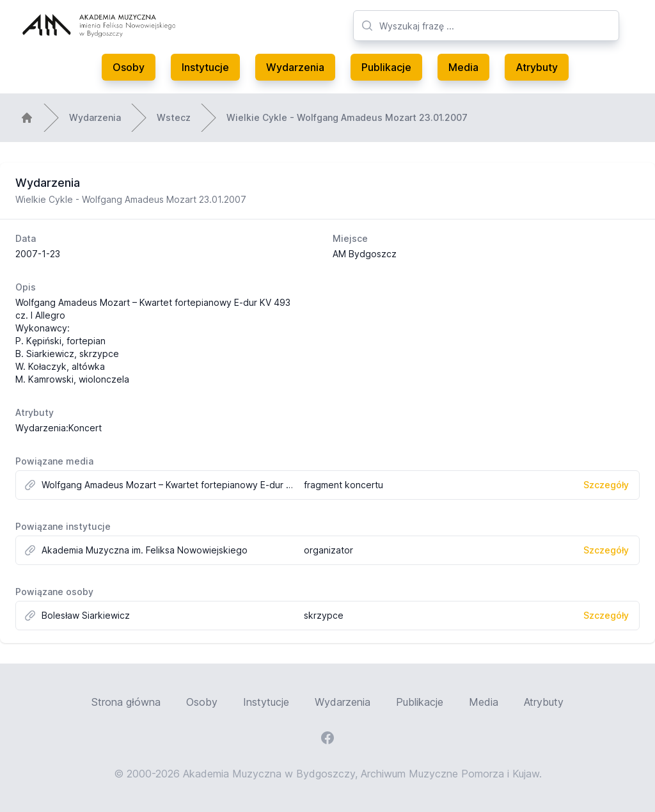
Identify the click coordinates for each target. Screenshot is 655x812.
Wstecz (174, 117)
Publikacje (386, 67)
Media (463, 67)
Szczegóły (606, 485)
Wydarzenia (295, 67)
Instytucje (205, 67)
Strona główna (126, 702)
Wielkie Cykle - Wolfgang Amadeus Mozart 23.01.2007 (347, 117)
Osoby (129, 67)
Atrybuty (537, 67)
